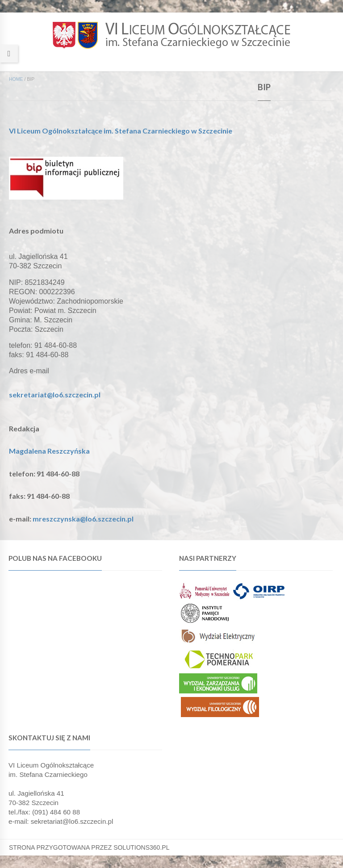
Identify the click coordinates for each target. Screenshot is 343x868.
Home (16, 79)
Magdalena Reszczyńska (49, 451)
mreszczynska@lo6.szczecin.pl (83, 519)
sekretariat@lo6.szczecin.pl (55, 394)
